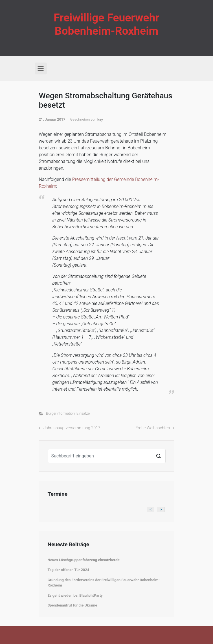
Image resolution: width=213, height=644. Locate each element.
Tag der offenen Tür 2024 (69, 570)
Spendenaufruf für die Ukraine (73, 605)
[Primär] (41, 68)
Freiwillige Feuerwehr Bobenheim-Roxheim (107, 24)
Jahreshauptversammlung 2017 (72, 428)
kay (100, 119)
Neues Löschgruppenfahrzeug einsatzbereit (84, 560)
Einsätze (83, 413)
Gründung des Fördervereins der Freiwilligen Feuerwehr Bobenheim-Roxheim (104, 583)
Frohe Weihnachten (153, 428)
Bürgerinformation (60, 413)
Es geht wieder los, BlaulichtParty (75, 595)
